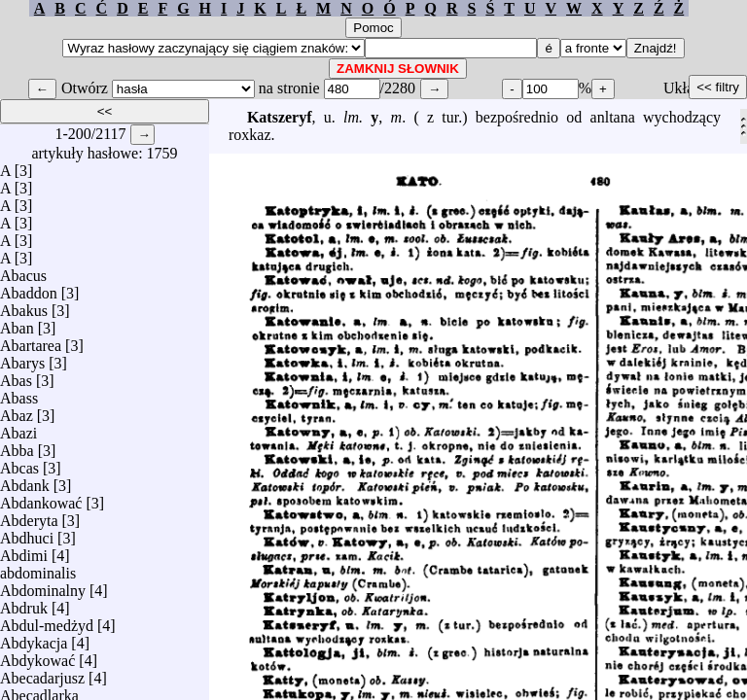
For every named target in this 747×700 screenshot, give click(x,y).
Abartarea (31, 341)
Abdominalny (43, 586)
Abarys (22, 358)
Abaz (17, 411)
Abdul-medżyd (47, 621)
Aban (17, 323)
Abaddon (29, 288)
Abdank (25, 481)
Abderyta (29, 516)
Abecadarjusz (42, 673)
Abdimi (24, 551)
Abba (17, 446)
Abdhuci (27, 533)
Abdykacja (34, 638)
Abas (16, 376)
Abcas (19, 463)
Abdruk (24, 603)
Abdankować (41, 498)
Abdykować (37, 656)
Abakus (24, 306)
